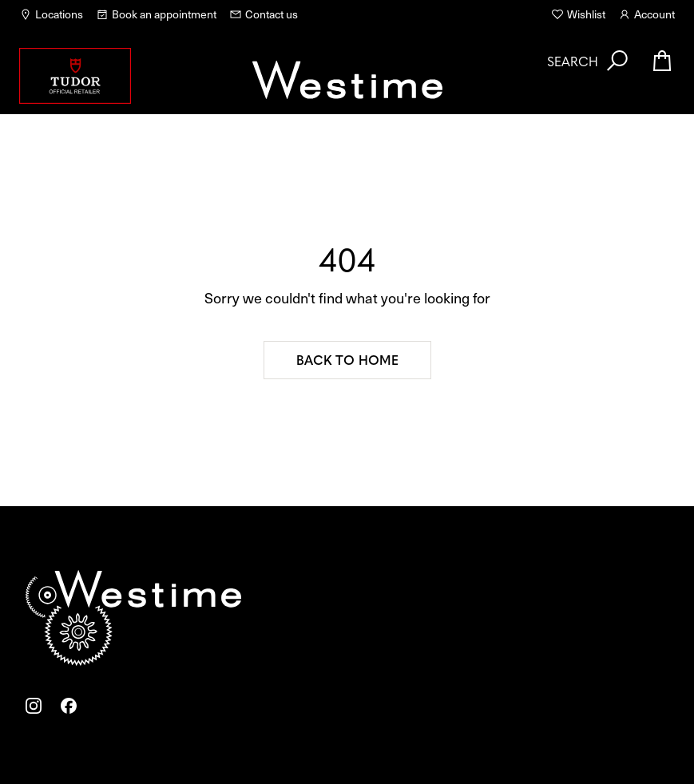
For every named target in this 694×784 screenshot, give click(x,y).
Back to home (347, 359)
